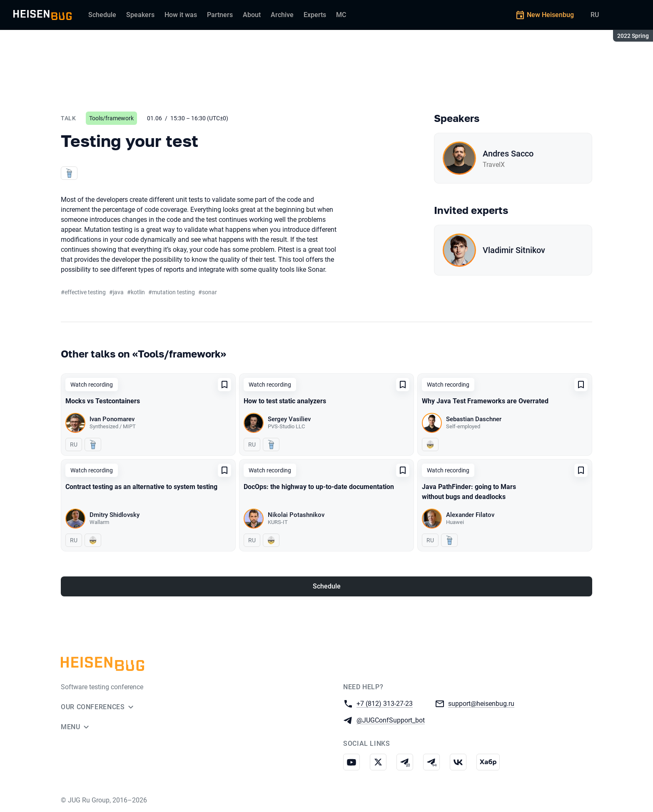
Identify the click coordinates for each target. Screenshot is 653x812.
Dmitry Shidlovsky (115, 515)
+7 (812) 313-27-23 (385, 703)
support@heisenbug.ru (481, 703)
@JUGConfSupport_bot (391, 720)
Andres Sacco (508, 154)
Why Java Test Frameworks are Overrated (485, 401)
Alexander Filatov (470, 515)
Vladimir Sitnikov (514, 250)
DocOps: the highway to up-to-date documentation (319, 487)
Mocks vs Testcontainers (103, 401)
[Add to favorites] (224, 385)
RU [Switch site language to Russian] (595, 15)
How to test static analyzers (285, 401)
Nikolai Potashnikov (296, 515)
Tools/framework (111, 118)
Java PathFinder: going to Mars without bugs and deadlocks (469, 492)
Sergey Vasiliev (289, 419)
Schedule (327, 586)
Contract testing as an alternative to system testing (141, 487)
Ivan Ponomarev (112, 419)
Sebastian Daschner (474, 419)
